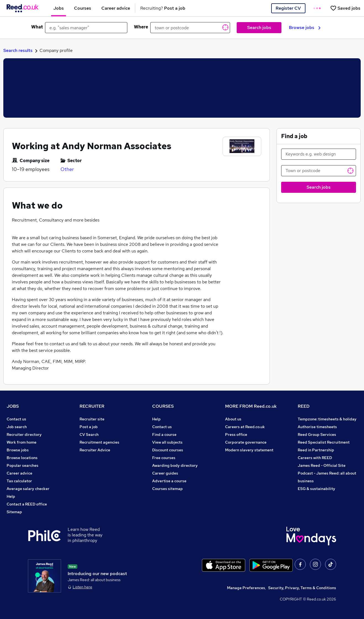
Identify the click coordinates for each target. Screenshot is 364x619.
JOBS (13, 406)
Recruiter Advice (95, 450)
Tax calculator (19, 481)
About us (233, 419)
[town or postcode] (190, 28)
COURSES (163, 406)
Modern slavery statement (249, 450)
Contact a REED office (27, 504)
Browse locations (22, 458)
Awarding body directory (175, 465)
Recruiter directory (24, 434)
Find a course (164, 434)
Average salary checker (28, 489)
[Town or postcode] (319, 171)
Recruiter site (92, 419)
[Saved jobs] (345, 8)
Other (67, 169)
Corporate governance (246, 442)
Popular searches (23, 465)
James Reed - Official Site (322, 465)
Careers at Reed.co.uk (245, 427)
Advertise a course (169, 481)
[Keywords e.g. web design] (319, 154)
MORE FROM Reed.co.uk (251, 406)
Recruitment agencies (99, 442)
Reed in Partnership (316, 450)
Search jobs (259, 27)
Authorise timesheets (317, 427)
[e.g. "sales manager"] (86, 28)
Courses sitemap (168, 489)
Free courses (164, 458)
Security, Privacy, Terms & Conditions (302, 588)
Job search (17, 427)
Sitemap (14, 512)
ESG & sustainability (316, 489)
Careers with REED (315, 458)
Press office (236, 434)
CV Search (89, 434)
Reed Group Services (317, 434)
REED (304, 406)
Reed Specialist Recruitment (324, 442)
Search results (18, 50)
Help (11, 496)
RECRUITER (92, 406)
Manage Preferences (246, 588)
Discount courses (168, 450)
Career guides (165, 473)
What (37, 27)
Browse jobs (305, 27)
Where (141, 27)
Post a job (89, 427)
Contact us (16, 419)
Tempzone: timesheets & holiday (327, 419)
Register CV (288, 8)
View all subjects (167, 442)
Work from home (22, 442)
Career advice (19, 473)
